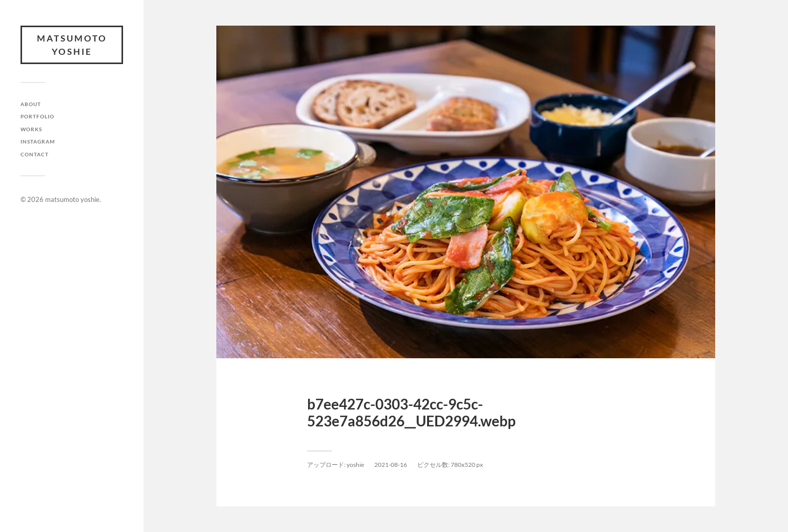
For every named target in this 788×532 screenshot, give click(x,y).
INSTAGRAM (38, 141)
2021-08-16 (391, 465)
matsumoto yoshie (72, 45)
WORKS (31, 129)
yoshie (355, 465)
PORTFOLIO (37, 116)
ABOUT (31, 104)
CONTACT (35, 154)
